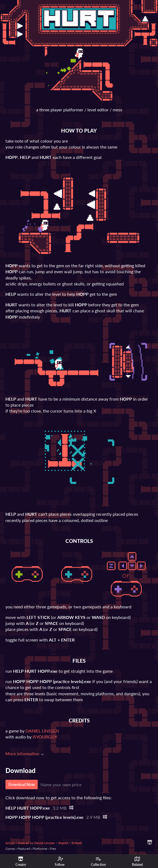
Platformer (40, 849)
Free (53, 849)
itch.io (10, 843)
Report (63, 843)
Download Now (22, 784)
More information (25, 754)
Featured (24, 849)
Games (10, 849)
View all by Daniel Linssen (36, 843)
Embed (77, 843)
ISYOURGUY (45, 737)
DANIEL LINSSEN (42, 731)
